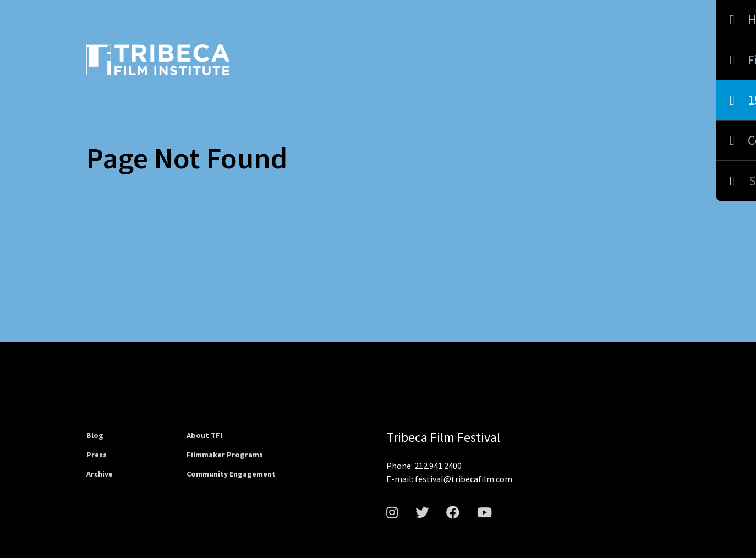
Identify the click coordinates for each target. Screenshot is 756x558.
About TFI (204, 435)
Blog (95, 435)
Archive (100, 474)
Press (97, 455)
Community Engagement (231, 474)
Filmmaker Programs (225, 455)
